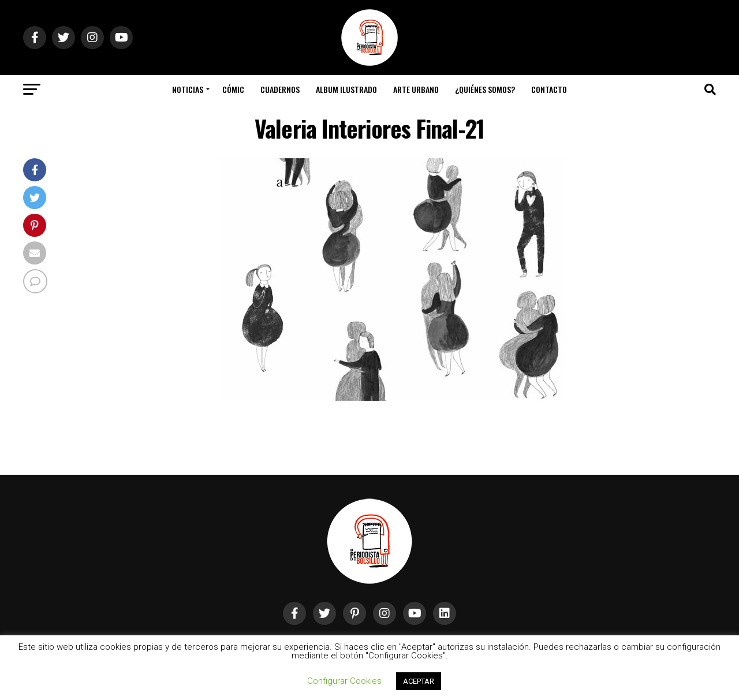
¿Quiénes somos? (485, 89)
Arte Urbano (416, 89)
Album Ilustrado (346, 89)
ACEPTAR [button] (419, 681)
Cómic (233, 89)
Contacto (549, 89)
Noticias (188, 89)
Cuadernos (280, 89)
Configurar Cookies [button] (344, 681)
